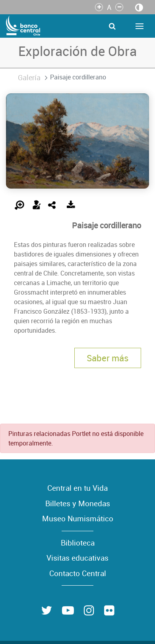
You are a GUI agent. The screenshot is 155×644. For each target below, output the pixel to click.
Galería (29, 77)
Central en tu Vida (77, 488)
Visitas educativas (77, 558)
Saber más (108, 358)
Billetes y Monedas (78, 503)
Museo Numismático (78, 519)
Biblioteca (78, 543)
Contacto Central (78, 573)
